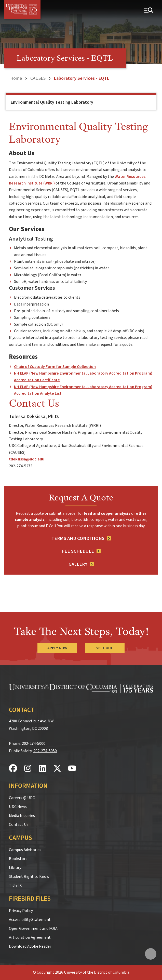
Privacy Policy (21, 911)
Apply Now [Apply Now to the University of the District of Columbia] (57, 648)
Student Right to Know (29, 877)
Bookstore (18, 859)
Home (16, 78)
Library (15, 868)
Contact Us (19, 825)
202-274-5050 (45, 751)
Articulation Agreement (30, 937)
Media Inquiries (22, 816)
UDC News (18, 807)
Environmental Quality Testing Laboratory (52, 102)
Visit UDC (105, 648)
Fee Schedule (78, 551)
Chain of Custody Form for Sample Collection (55, 367)
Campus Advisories (25, 850)
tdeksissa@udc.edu (27, 459)
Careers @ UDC (22, 798)
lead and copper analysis (107, 513)
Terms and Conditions (78, 538)
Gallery (78, 564)
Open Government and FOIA (33, 929)
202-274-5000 (34, 744)
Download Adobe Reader (30, 946)
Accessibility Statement (30, 920)
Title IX (15, 885)
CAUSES (38, 78)
